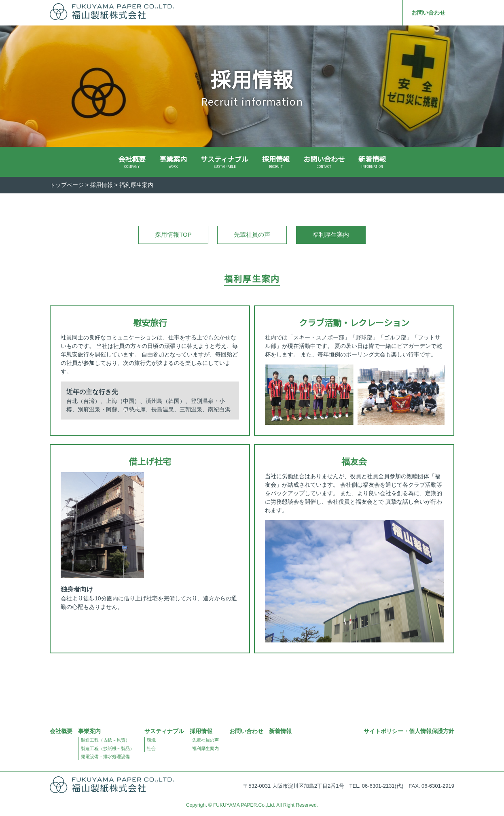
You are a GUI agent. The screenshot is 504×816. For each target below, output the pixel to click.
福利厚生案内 (205, 748)
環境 (151, 740)
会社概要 (132, 161)
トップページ (67, 185)
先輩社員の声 (252, 234)
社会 (151, 748)
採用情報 (276, 161)
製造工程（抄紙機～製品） (108, 748)
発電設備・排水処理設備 (105, 757)
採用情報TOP (173, 234)
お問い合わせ (428, 13)
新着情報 (372, 161)
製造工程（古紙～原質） (105, 740)
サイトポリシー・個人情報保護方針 (409, 731)
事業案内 (173, 161)
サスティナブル (224, 161)
